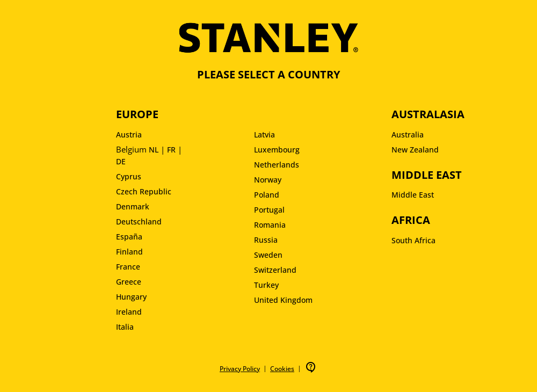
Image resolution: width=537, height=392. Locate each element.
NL (154, 150)
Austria (129, 135)
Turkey (266, 285)
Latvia (264, 135)
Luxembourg (277, 150)
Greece (129, 282)
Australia (408, 135)
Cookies (282, 369)
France (128, 267)
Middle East (413, 195)
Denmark (133, 206)
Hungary (131, 297)
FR (171, 150)
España (129, 237)
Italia (125, 327)
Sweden (268, 255)
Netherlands (277, 165)
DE (121, 161)
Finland (129, 252)
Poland (267, 195)
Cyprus (129, 176)
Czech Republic (144, 191)
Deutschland (139, 222)
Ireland (129, 312)
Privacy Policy (240, 369)
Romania (270, 225)
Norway (268, 180)
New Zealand (415, 150)
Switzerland (275, 270)
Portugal (269, 210)
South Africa (413, 240)
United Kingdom (283, 300)
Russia (266, 240)
